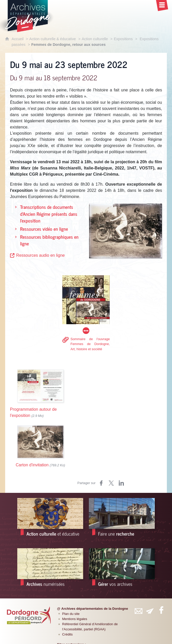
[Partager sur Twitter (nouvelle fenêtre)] (111, 483)
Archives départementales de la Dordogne (95, 609)
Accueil (18, 39)
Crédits (67, 634)
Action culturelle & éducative (53, 39)
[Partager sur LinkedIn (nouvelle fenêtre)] (121, 483)
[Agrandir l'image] (126, 231)
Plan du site (71, 614)
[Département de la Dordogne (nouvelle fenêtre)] (29, 615)
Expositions (123, 39)
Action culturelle (95, 39)
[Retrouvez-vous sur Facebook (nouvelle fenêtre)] (161, 610)
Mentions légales (75, 619)
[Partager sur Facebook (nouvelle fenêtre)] (101, 483)
